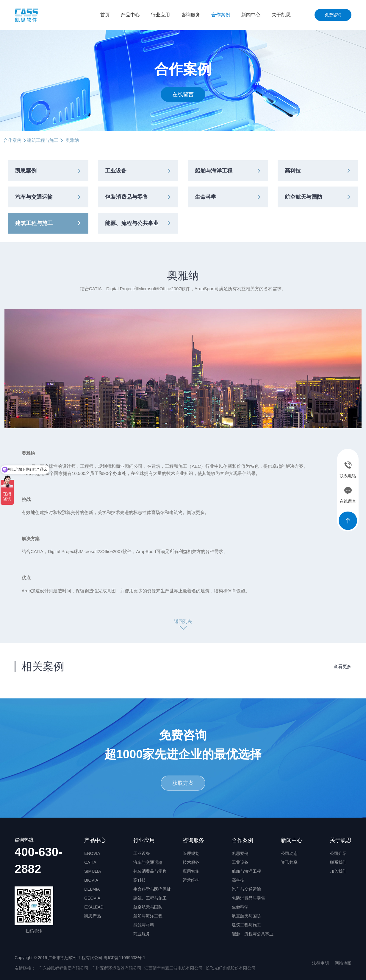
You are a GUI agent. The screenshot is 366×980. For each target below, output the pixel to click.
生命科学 (206, 197)
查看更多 (342, 666)
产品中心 (130, 15)
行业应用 (160, 15)
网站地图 (343, 963)
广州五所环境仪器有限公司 (116, 968)
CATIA (90, 862)
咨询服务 (191, 15)
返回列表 (183, 621)
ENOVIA (92, 853)
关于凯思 (281, 15)
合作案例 (221, 15)
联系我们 (338, 862)
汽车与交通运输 (34, 197)
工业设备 (116, 171)
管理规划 (191, 853)
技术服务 (191, 862)
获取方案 (183, 783)
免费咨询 (333, 15)
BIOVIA (91, 880)
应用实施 (191, 871)
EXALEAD (94, 907)
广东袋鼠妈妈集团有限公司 (63, 968)
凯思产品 (93, 916)
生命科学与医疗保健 (152, 889)
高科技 (293, 171)
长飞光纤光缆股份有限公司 (231, 968)
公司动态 (289, 853)
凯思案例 (26, 171)
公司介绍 (338, 853)
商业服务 (142, 934)
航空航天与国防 (304, 197)
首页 (105, 15)
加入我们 (338, 871)
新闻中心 (251, 15)
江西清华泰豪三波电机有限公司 (173, 968)
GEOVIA (92, 898)
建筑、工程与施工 (150, 898)
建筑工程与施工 (43, 140)
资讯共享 (289, 862)
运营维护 (191, 880)
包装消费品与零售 (126, 197)
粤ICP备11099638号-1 (124, 958)
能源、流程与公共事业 (132, 223)
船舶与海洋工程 (214, 171)
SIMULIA (93, 871)
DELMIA (92, 889)
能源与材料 (144, 925)
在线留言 (183, 94)
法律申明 (320, 963)
